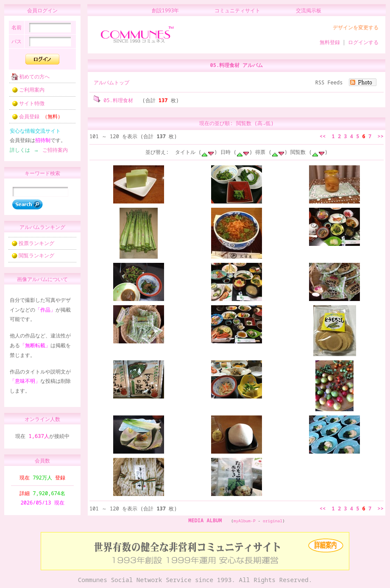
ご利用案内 (25, 92)
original (273, 521)
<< (323, 136)
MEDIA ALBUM (205, 520)
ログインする (363, 42)
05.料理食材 (113, 100)
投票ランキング (33, 247)
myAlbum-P (245, 521)
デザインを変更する (356, 27)
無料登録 (330, 42)
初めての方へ (28, 79)
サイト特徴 (25, 106)
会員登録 (35, 119)
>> (381, 136)
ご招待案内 (53, 152)
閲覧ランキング (33, 259)
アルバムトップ (111, 82)
